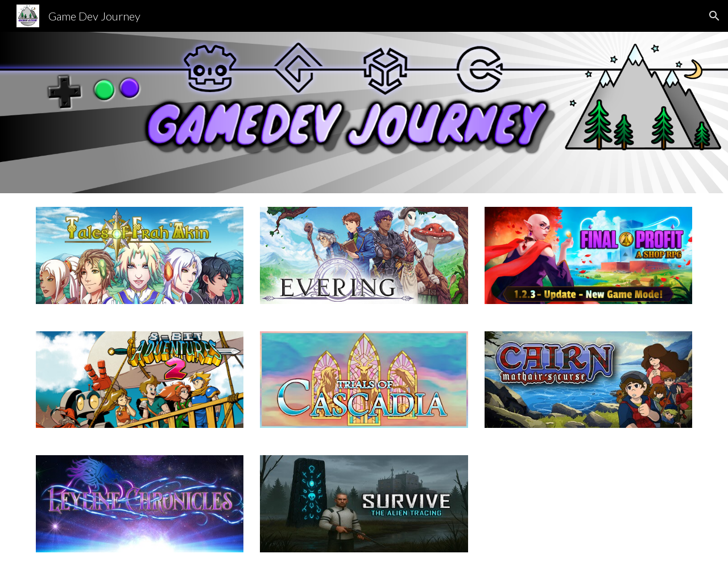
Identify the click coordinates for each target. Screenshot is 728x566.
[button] (714, 16)
